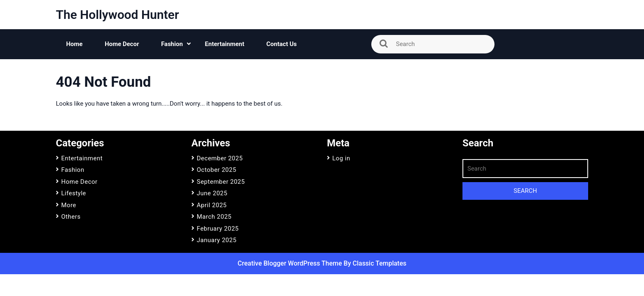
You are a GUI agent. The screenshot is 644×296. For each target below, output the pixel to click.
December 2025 (220, 158)
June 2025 (212, 193)
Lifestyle (74, 193)
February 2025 (218, 229)
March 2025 (214, 217)
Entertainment (225, 44)
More (69, 205)
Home (74, 44)
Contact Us (282, 44)
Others (71, 217)
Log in (341, 158)
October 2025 (216, 170)
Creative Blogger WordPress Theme (291, 263)
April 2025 (212, 205)
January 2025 (217, 240)
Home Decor (122, 44)
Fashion (172, 44)
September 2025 (221, 182)
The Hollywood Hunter (117, 15)
